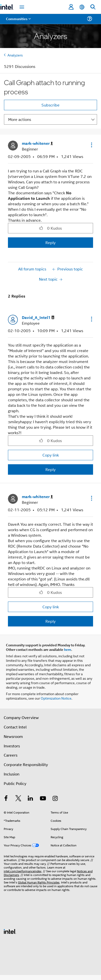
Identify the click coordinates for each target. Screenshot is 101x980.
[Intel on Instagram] (55, 799)
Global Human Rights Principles (39, 882)
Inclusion (12, 774)
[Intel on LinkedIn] (31, 799)
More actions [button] (20, 119)
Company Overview (21, 717)
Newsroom (13, 736)
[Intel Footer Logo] (10, 931)
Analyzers (15, 55)
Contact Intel (15, 727)
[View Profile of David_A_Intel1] (38, 318)
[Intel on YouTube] (43, 799)
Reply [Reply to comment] (50, 469)
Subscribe (50, 105)
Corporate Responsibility (26, 764)
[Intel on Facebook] (6, 799)
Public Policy (15, 783)
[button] (91, 145)
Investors (12, 746)
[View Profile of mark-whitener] (37, 143)
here (68, 649)
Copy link (51, 455)
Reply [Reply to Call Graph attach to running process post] (50, 242)
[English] (82, 7)
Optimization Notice (56, 698)
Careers (11, 755)
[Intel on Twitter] (18, 799)
